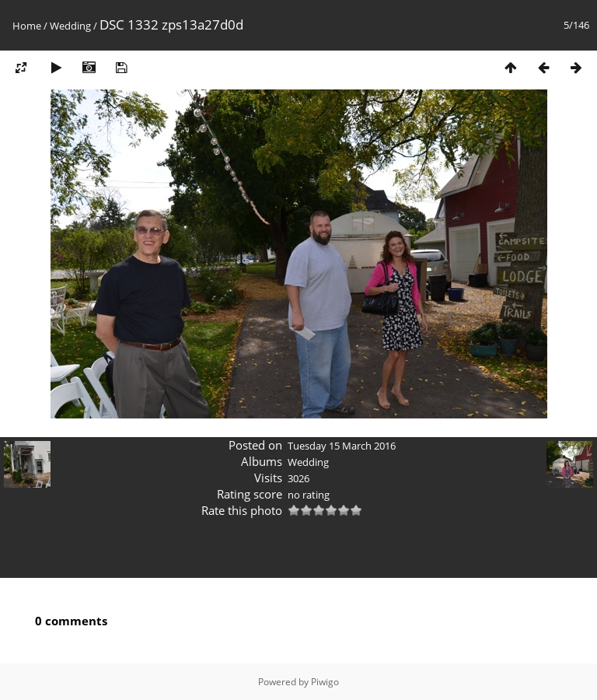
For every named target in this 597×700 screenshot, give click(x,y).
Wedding (70, 26)
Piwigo (325, 682)
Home (27, 26)
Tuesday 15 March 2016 (342, 446)
